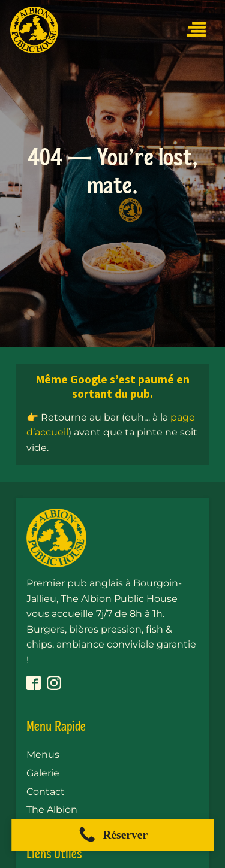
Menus (43, 754)
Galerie (43, 773)
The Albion (52, 810)
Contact (46, 792)
